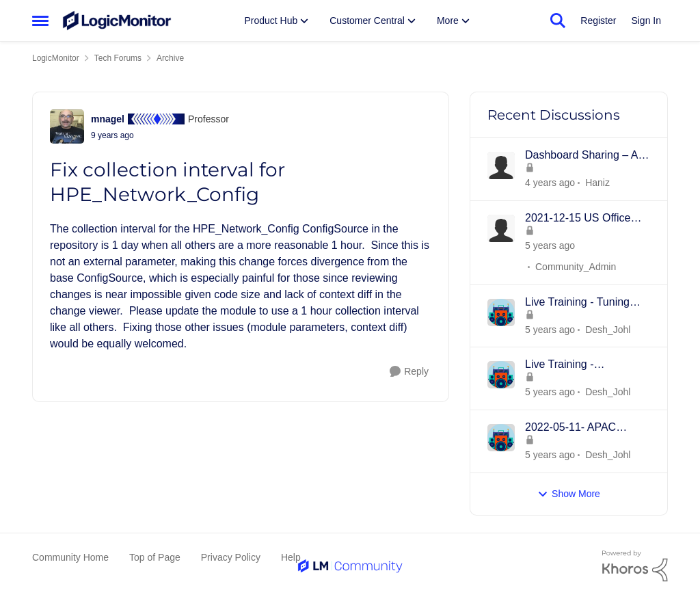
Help (291, 557)
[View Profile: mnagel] (67, 127)
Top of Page (155, 557)
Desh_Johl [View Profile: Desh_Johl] (608, 329)
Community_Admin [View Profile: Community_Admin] (576, 267)
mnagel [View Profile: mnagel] (108, 119)
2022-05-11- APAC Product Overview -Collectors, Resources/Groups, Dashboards (572, 428)
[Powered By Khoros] (635, 566)
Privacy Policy (231, 557)
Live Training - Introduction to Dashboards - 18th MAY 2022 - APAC (583, 365)
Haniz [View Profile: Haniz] (597, 183)
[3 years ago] (550, 183)
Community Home (70, 557)
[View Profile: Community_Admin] (501, 228)
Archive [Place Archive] (170, 58)
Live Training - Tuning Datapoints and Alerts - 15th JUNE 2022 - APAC (584, 303)
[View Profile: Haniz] (501, 165)
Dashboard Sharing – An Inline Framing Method (584, 156)
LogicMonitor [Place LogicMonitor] (56, 58)
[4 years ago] (550, 246)
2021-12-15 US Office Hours (578, 219)
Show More (569, 494)
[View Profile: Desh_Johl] (501, 312)
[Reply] (409, 372)
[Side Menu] (40, 21)
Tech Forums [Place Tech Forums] (118, 58)
